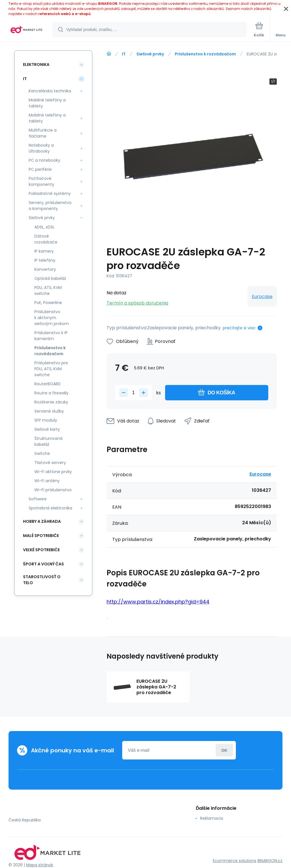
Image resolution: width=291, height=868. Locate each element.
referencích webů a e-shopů (65, 14)
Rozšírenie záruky (51, 402)
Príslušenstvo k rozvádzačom (205, 54)
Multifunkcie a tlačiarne (43, 133)
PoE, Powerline (48, 303)
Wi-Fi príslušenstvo (53, 490)
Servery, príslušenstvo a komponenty (50, 206)
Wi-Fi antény (47, 481)
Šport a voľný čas (43, 564)
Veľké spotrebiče (41, 550)
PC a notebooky (44, 160)
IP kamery (44, 251)
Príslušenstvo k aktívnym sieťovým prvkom (52, 318)
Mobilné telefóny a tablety (47, 103)
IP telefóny (45, 260)
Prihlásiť (224, 750)
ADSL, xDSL (44, 227)
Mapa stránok (40, 865)
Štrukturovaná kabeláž (48, 441)
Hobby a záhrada (42, 521)
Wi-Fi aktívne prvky (53, 472)
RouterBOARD (48, 384)
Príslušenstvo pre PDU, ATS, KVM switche (51, 369)
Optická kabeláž (50, 278)
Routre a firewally (51, 393)
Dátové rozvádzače (46, 239)
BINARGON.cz (270, 861)
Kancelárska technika (50, 91)
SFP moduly (46, 420)
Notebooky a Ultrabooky (41, 148)
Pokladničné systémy (50, 193)
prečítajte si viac (239, 328)
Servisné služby (49, 411)
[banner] (26, 30)
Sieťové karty (47, 429)
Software (38, 499)
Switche (42, 453)
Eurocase (262, 296)
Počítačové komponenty (41, 181)
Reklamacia (212, 818)
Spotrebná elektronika (50, 508)
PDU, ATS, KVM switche (48, 291)
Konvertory (45, 269)
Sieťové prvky (150, 54)
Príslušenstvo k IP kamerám (51, 336)
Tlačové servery (50, 463)
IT (124, 54)
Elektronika (36, 64)
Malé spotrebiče (41, 536)
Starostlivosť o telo (42, 580)
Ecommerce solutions (235, 861)
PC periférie (40, 169)
